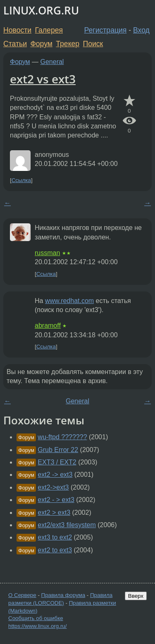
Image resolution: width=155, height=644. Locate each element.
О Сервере (22, 595)
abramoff (48, 326)
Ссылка (21, 180)
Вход (141, 30)
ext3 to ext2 (55, 537)
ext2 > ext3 (54, 513)
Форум (41, 44)
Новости (17, 30)
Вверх (136, 596)
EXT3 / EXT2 (57, 462)
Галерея (49, 30)
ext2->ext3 (53, 487)
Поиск (93, 44)
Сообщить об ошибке (36, 618)
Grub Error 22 (58, 450)
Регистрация (106, 30)
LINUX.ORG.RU (41, 11)
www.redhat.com (69, 301)
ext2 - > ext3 (56, 500)
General (52, 62)
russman (47, 253)
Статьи (15, 44)
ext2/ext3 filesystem (67, 525)
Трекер (68, 44)
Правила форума (63, 595)
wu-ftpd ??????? (62, 437)
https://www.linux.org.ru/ (37, 626)
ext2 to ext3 (55, 550)
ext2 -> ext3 (55, 475)
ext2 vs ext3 (43, 79)
